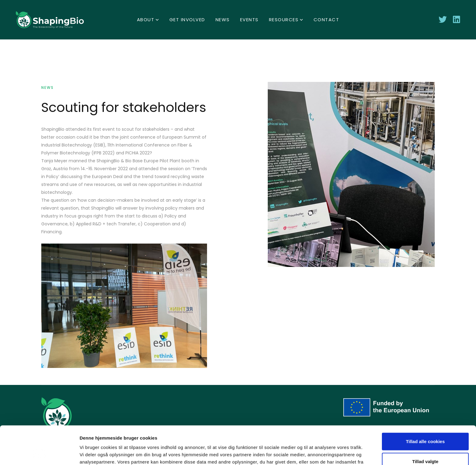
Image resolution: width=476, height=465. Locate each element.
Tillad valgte (425, 425)
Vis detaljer (316, 453)
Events (249, 20)
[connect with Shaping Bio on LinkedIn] (457, 20)
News (223, 20)
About (146, 20)
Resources (284, 20)
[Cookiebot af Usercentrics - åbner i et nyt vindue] (39, 453)
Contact (326, 20)
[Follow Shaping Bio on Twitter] (443, 20)
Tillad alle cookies (425, 405)
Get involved (187, 20)
